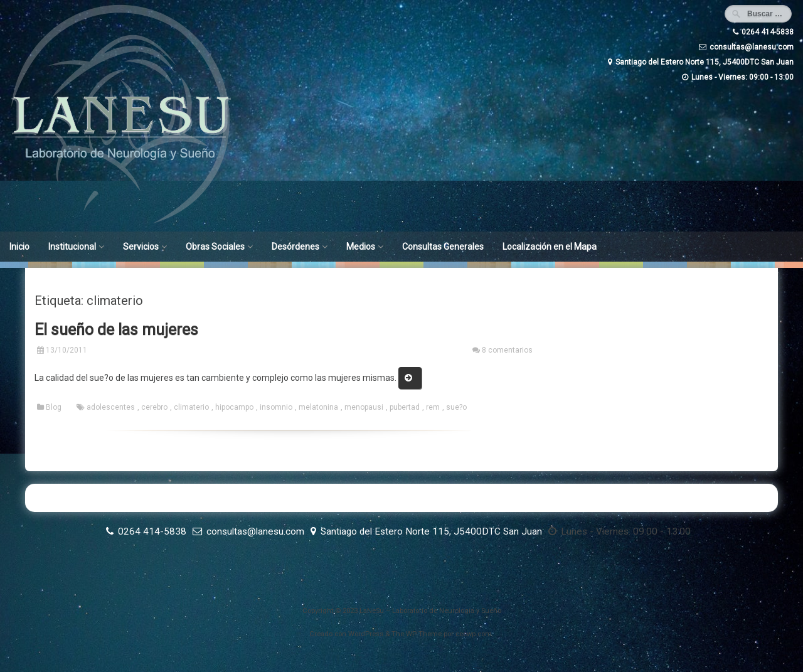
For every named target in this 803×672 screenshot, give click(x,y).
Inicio (19, 247)
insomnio (276, 407)
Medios (361, 247)
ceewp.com (474, 634)
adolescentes (111, 407)
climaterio (191, 407)
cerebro (154, 407)
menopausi (364, 407)
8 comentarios (507, 350)
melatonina (318, 407)
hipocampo (234, 407)
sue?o (456, 407)
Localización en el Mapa (550, 247)
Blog (54, 407)
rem (433, 407)
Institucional (72, 247)
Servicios (141, 247)
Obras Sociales (215, 247)
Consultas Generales (443, 247)
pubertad (405, 407)
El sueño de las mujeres (116, 330)
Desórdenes (295, 247)
